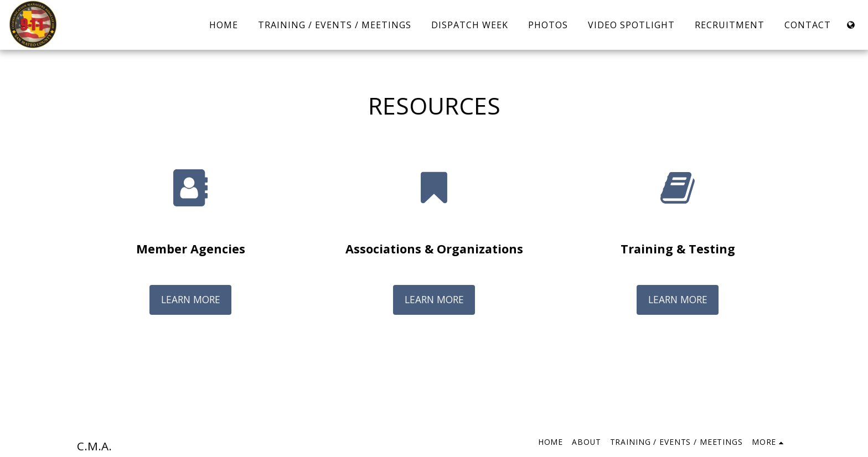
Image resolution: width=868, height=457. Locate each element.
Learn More (191, 299)
